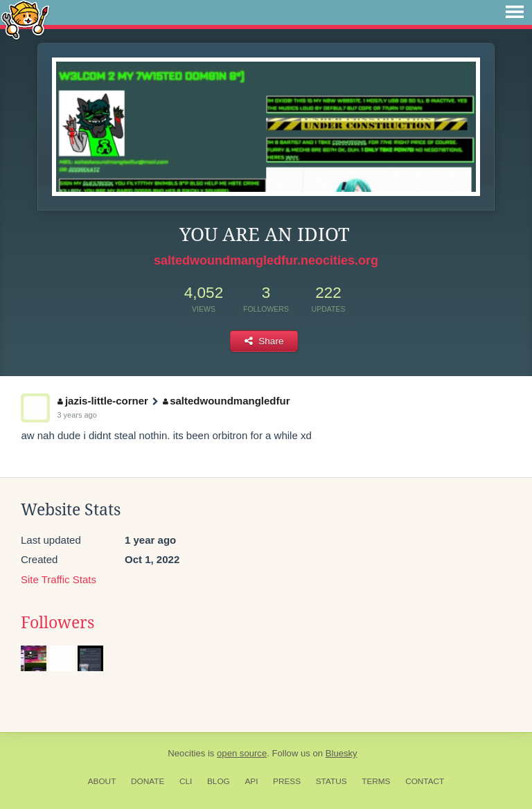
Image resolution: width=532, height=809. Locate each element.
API (251, 781)
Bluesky (342, 753)
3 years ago (77, 415)
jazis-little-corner (103, 401)
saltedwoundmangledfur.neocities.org (266, 260)
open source (242, 753)
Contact (425, 781)
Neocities (186, 753)
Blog (219, 781)
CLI (186, 781)
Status (331, 781)
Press (287, 781)
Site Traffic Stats (59, 579)
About (102, 781)
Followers (57, 623)
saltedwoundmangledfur (227, 401)
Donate (148, 781)
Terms (376, 781)
